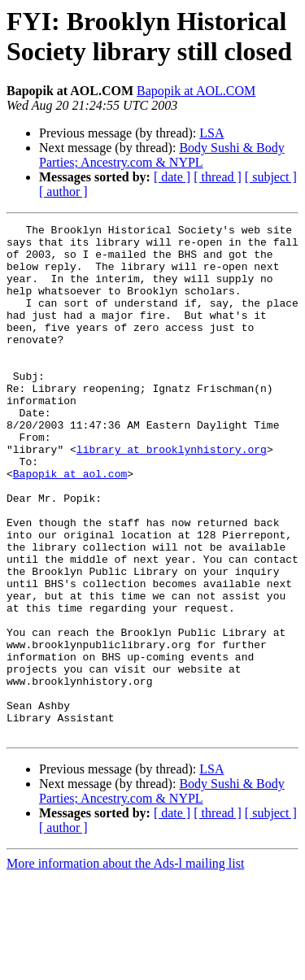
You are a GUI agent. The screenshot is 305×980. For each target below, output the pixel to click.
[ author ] (63, 192)
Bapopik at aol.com (70, 525)
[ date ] (172, 177)
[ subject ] (271, 177)
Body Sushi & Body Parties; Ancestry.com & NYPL (162, 155)
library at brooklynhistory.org (172, 495)
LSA (211, 133)
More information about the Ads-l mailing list (125, 966)
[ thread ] (218, 177)
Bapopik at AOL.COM (196, 91)
